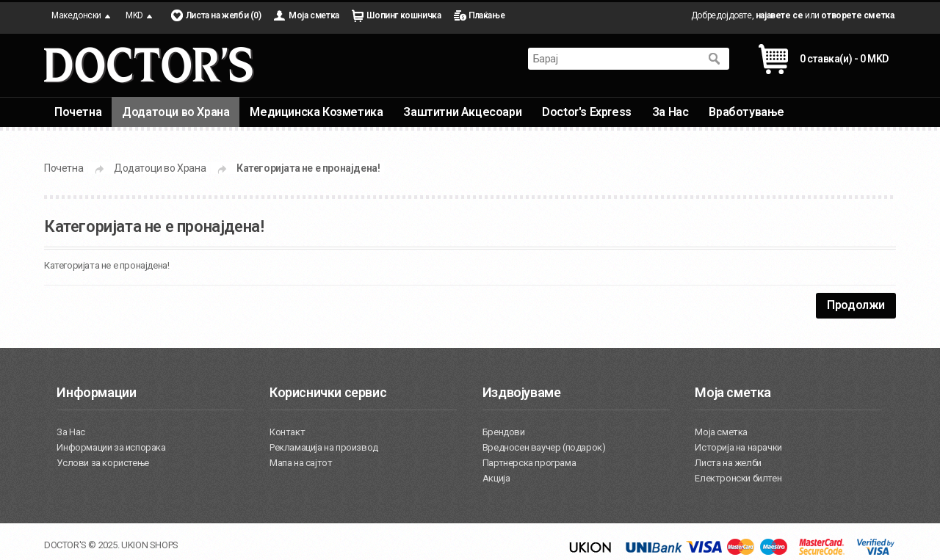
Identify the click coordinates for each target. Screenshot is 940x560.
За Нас (670, 112)
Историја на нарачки (738, 447)
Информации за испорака (111, 447)
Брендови (504, 432)
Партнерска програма (529, 463)
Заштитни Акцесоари (462, 112)
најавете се (780, 15)
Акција (496, 478)
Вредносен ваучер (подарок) (544, 447)
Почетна (78, 112)
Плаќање (487, 15)
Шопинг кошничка (404, 15)
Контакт (287, 432)
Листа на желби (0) (224, 15)
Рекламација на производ (324, 447)
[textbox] (614, 59)
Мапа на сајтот (301, 463)
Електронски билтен (738, 478)
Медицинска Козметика (316, 112)
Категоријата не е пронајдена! (308, 168)
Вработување (746, 112)
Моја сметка (314, 15)
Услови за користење (102, 463)
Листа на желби (728, 463)
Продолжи (856, 305)
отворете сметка (857, 15)
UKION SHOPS (150, 545)
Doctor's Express (587, 112)
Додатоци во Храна (176, 112)
